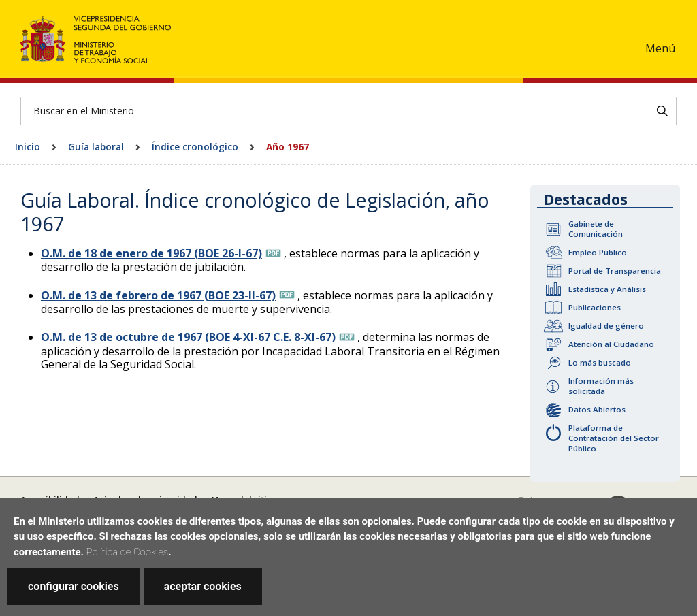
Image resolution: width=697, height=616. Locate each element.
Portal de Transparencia (615, 271)
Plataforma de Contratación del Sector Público (614, 438)
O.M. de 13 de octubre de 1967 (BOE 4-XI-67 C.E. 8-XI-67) (188, 337)
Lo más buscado (600, 362)
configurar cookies (74, 586)
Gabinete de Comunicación (596, 229)
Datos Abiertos (597, 409)
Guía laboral (96, 147)
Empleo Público (598, 252)
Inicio (28, 147)
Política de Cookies (128, 552)
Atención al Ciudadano (611, 344)
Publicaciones (595, 307)
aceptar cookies (203, 586)
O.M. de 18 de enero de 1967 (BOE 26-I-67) (151, 253)
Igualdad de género (606, 326)
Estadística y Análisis (607, 289)
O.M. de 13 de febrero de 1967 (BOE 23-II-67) (158, 295)
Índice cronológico (195, 147)
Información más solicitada (601, 386)
